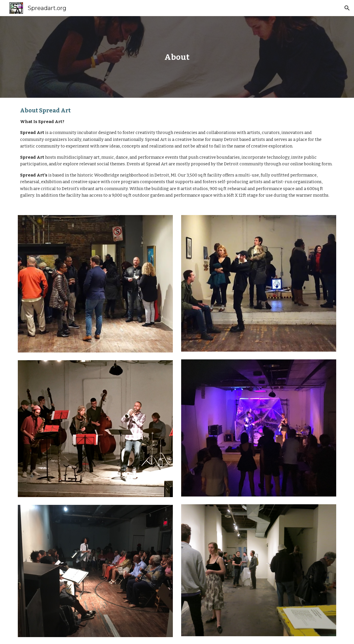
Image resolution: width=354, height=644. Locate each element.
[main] (177, 57)
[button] (347, 8)
